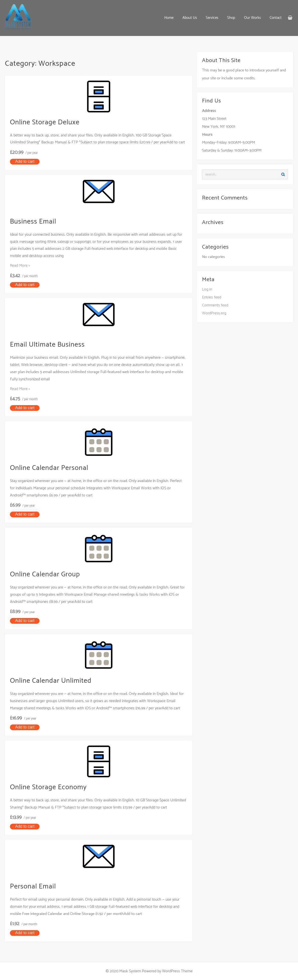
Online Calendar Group (48, 574)
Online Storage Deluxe (47, 122)
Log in (207, 289)
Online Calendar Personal (52, 468)
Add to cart (25, 161)
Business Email (35, 221)
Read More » (20, 266)
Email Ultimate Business (50, 344)
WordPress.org (214, 313)
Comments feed (215, 305)
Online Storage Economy (51, 787)
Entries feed (212, 297)
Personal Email (35, 886)
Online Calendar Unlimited (54, 681)
